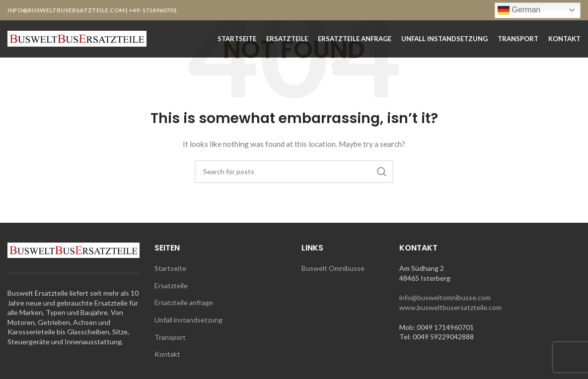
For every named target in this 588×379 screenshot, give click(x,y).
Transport (170, 337)
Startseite (170, 268)
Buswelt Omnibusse (333, 268)
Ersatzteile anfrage (184, 302)
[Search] (294, 172)
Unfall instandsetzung (188, 320)
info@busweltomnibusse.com (445, 297)
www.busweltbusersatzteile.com (450, 307)
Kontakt (167, 354)
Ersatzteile (171, 285)
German (519, 10)
